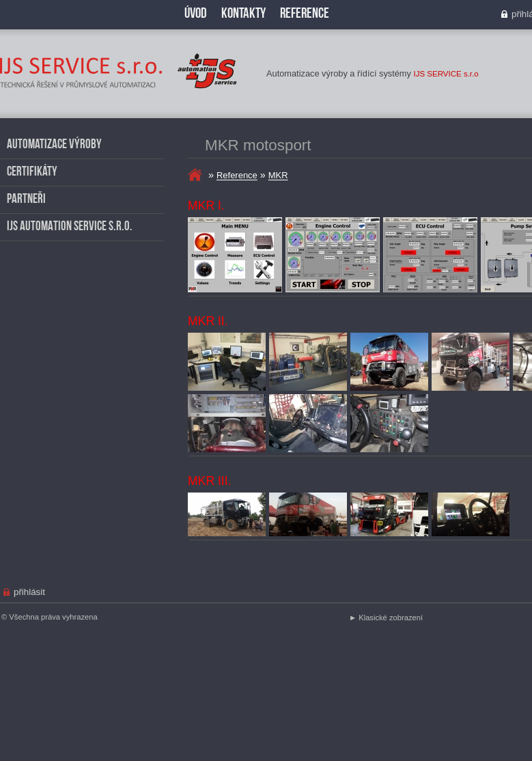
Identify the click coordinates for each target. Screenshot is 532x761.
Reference (237, 176)
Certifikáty (32, 172)
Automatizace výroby (54, 145)
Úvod (196, 14)
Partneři (26, 200)
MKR (278, 176)
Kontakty (243, 14)
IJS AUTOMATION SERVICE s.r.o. (70, 227)
